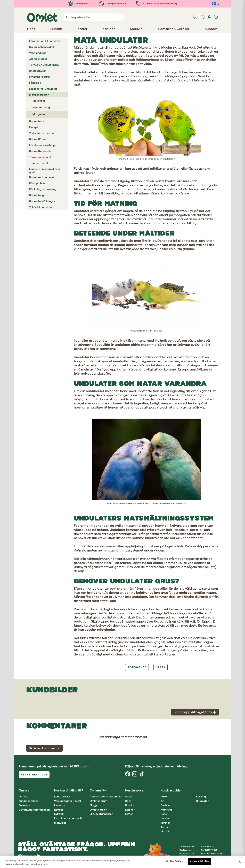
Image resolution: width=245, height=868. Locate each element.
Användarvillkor (187, 847)
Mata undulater (39, 95)
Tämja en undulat (40, 157)
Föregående (137, 667)
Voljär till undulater (41, 207)
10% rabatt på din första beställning (157, 3)
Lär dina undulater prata (45, 145)
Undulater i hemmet (42, 177)
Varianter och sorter (42, 133)
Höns (128, 801)
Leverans (60, 805)
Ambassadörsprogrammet (106, 796)
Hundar (130, 805)
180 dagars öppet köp (112, 3)
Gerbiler (166, 805)
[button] (193, 791)
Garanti (59, 814)
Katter (129, 814)
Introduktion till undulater (45, 41)
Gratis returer (78, 3)
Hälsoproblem (38, 183)
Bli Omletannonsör (101, 814)
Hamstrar (166, 810)
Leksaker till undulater (43, 89)
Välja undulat (37, 53)
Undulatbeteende (40, 151)
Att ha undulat (38, 59)
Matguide (39, 114)
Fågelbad (35, 83)
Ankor (129, 796)
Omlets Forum (98, 801)
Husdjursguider (171, 790)
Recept (34, 127)
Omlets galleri (99, 810)
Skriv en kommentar (44, 748)
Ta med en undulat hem (44, 65)
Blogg (93, 805)
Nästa (161, 667)
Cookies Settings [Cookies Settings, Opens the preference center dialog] (175, 861)
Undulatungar (38, 195)
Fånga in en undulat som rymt (44, 171)
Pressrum (24, 805)
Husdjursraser (135, 790)
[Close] (240, 862)
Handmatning (41, 107)
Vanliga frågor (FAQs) (67, 801)
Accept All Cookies (200, 861)
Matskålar (39, 101)
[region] (122, 862)
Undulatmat (37, 121)
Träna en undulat (40, 163)
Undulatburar (38, 71)
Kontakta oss (62, 796)
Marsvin (165, 831)
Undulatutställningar (42, 201)
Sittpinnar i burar (40, 77)
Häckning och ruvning (43, 189)
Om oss (23, 796)
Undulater (202, 801)
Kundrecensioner (29, 801)
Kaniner (130, 810)
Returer (59, 810)
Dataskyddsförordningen (34, 810)
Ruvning (201, 796)
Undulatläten (37, 139)
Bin (162, 801)
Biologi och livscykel (41, 47)
